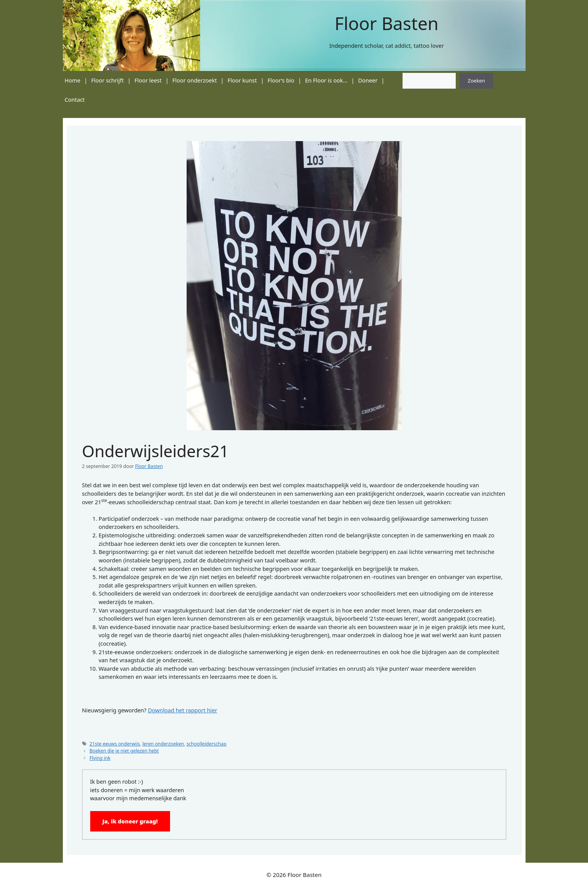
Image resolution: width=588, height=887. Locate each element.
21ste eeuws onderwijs (115, 744)
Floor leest (148, 80)
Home (73, 80)
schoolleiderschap (207, 744)
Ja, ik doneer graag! (130, 821)
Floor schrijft (107, 80)
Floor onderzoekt (195, 80)
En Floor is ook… (326, 80)
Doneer (368, 80)
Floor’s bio (281, 80)
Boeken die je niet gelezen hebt (124, 751)
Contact (75, 100)
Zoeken (476, 81)
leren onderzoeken (163, 744)
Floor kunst (242, 80)
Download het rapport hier (183, 710)
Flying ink (100, 758)
